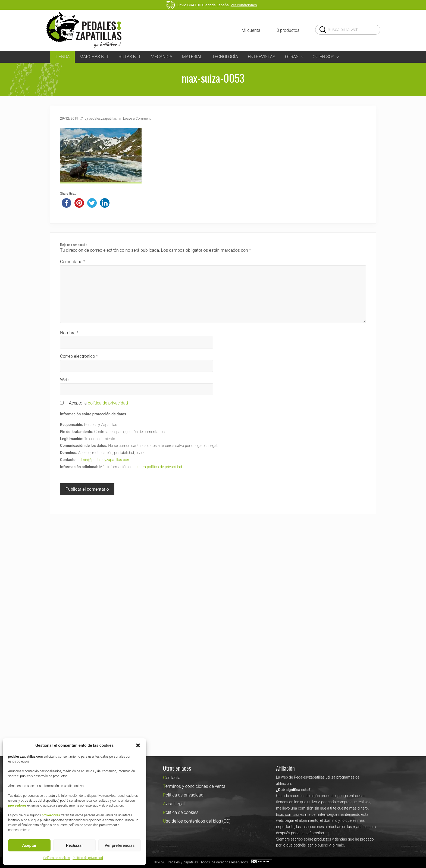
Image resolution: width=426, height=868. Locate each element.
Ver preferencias (120, 845)
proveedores (17, 805)
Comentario (73, 262)
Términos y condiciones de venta (194, 786)
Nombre (69, 333)
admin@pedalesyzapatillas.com (104, 460)
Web (64, 380)
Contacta (172, 778)
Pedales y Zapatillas (183, 862)
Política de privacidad (88, 858)
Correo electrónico (79, 356)
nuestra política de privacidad (158, 467)
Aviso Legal (174, 804)
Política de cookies (57, 858)
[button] (138, 745)
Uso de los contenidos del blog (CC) (197, 821)
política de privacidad (108, 403)
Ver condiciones (244, 5)
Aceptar (29, 845)
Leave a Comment (137, 118)
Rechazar (75, 845)
